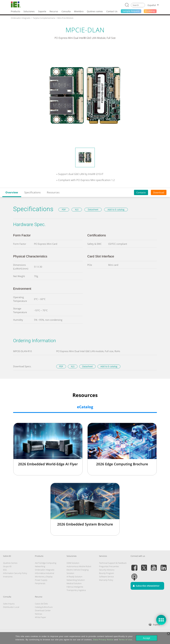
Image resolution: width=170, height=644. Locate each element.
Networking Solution (76, 580)
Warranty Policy (106, 580)
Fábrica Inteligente (75, 587)
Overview (12, 192)
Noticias (38, 614)
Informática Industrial (45, 573)
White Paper (40, 617)
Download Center (43, 610)
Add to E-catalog (116, 210)
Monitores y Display (44, 577)
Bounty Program (106, 573)
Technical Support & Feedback (113, 563)
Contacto (141, 192)
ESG (5, 570)
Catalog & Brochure (44, 607)
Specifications (32, 192)
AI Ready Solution (74, 577)
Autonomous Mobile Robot (79, 566)
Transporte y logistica (76, 590)
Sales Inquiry (9, 604)
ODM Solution (73, 563)
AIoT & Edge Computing (46, 563)
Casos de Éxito (41, 604)
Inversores (8, 577)
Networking (40, 566)
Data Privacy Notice (103, 640)
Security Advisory (107, 570)
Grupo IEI (7, 566)
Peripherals (40, 583)
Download (159, 192)
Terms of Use (125, 640)
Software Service (106, 577)
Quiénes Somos (10, 563)
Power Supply (41, 580)
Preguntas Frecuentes (109, 566)
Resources (53, 192)
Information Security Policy (15, 573)
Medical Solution (74, 583)
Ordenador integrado (45, 570)
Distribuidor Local (11, 607)
